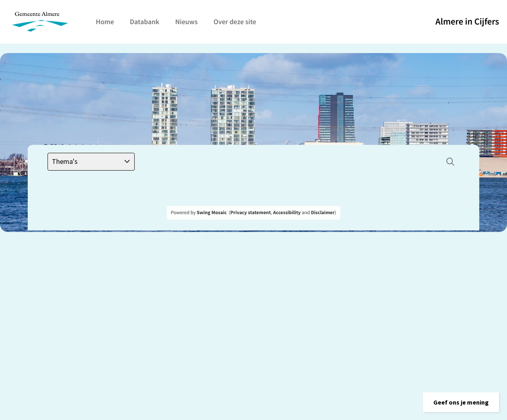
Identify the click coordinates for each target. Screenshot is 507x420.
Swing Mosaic (212, 213)
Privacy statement (250, 213)
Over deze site (235, 22)
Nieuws (186, 22)
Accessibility (287, 213)
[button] (461, 402)
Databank (145, 22)
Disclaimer (323, 213)
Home (105, 22)
